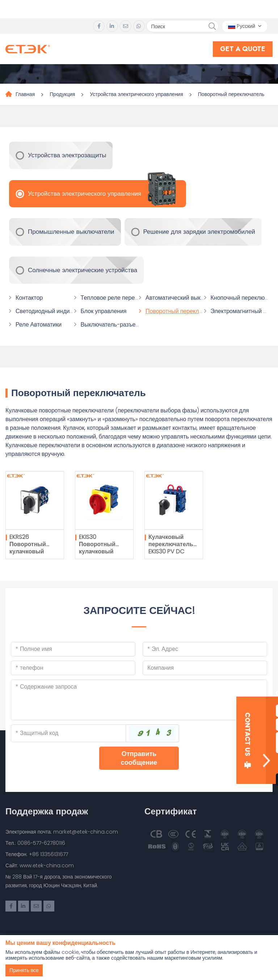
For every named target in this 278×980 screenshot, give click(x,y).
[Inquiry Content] (139, 700)
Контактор (29, 298)
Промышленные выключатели (71, 232)
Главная (25, 94)
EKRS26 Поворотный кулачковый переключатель (32, 548)
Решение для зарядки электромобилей (199, 232)
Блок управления (104, 311)
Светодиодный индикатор (50, 311)
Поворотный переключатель (231, 94)
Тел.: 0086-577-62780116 (35, 843)
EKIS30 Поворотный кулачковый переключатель (101, 548)
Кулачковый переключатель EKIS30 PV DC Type (171, 548)
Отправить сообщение (139, 758)
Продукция (62, 94)
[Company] (205, 668)
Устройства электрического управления (136, 94)
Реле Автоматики (39, 325)
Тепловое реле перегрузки (116, 298)
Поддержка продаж (47, 811)
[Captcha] (68, 733)
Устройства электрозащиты (67, 155)
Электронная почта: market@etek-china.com (62, 832)
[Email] (205, 649)
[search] (212, 26)
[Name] (73, 649)
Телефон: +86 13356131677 (37, 854)
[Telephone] (73, 668)
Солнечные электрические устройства (83, 270)
